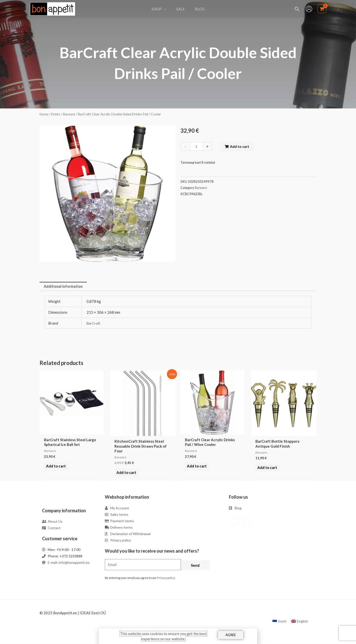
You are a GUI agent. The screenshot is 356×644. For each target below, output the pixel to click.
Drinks (56, 114)
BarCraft (94, 324)
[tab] (64, 287)
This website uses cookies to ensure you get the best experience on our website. (163, 636)
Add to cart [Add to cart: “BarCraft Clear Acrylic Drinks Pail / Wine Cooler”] (196, 468)
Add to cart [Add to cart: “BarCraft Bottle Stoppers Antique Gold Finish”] (267, 468)
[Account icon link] (309, 9)
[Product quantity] (197, 146)
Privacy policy (166, 578)
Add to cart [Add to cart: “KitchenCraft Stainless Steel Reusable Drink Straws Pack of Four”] (126, 473)
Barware (70, 114)
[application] (167, 9)
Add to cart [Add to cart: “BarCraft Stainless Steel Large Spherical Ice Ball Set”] (55, 468)
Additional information (64, 286)
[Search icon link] (297, 9)
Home (44, 114)
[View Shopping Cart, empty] (322, 9)
